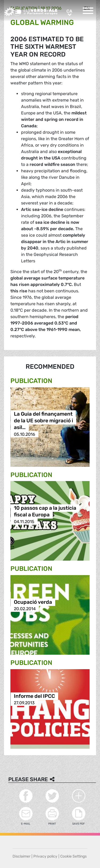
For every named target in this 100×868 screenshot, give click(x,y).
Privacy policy (45, 856)
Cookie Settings (73, 856)
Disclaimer (21, 856)
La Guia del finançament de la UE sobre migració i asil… (43, 421)
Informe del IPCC (34, 696)
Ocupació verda (33, 602)
